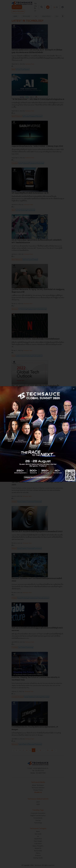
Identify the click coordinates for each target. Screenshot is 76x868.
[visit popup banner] (38, 434)
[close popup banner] (74, 389)
